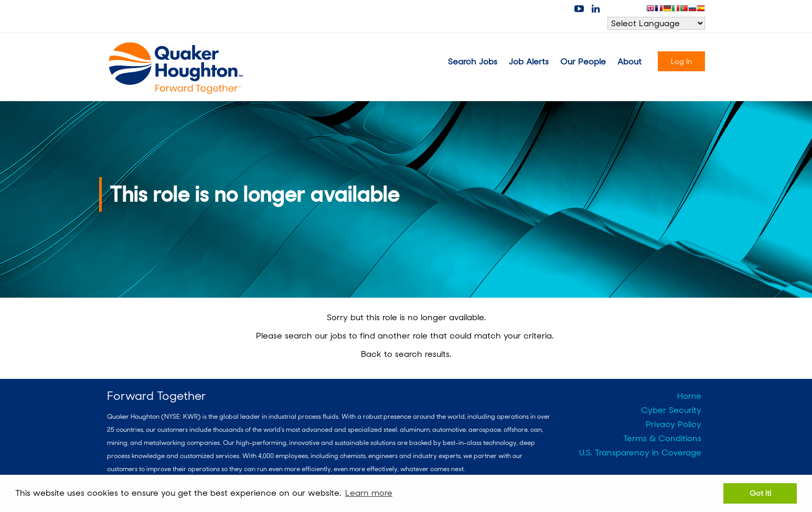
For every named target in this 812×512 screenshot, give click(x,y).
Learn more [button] (369, 493)
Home (689, 396)
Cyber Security (671, 410)
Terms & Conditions (662, 438)
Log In (681, 61)
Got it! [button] (760, 493)
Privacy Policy (674, 424)
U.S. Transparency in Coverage (640, 453)
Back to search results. (406, 354)
